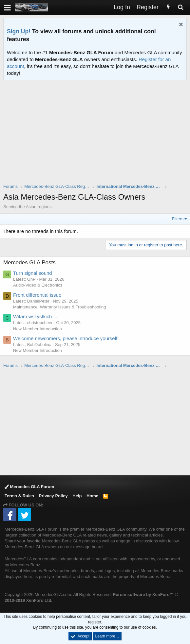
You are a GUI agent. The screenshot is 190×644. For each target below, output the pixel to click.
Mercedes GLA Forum (29, 487)
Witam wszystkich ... (35, 316)
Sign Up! (19, 31)
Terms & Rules (19, 496)
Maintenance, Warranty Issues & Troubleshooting (60, 307)
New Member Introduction (38, 329)
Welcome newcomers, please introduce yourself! (66, 338)
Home (92, 496)
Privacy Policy (53, 496)
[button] (7, 7)
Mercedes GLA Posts (29, 263)
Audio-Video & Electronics (38, 285)
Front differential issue (37, 295)
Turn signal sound (33, 273)
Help (77, 496)
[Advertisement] (97, 136)
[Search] (180, 7)
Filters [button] (178, 219)
